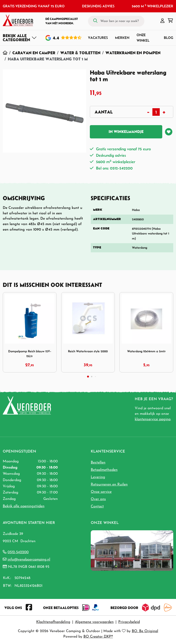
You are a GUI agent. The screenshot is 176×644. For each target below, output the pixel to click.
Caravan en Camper (34, 53)
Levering (98, 477)
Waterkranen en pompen (133, 53)
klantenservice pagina (153, 419)
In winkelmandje (126, 132)
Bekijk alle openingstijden (24, 506)
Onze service (101, 492)
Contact (97, 507)
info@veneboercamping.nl (29, 560)
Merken (122, 38)
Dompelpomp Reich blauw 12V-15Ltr (30, 354)
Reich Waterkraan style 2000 (88, 351)
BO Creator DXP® (98, 637)
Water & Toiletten (80, 53)
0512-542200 (18, 552)
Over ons (98, 499)
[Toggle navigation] (20, 38)
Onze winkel (143, 38)
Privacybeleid (129, 622)
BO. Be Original (145, 631)
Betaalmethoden (104, 470)
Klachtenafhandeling (53, 622)
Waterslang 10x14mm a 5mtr (146, 351)
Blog (169, 38)
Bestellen (98, 463)
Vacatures (98, 38)
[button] (162, 21)
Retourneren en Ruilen (109, 485)
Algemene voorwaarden (94, 622)
